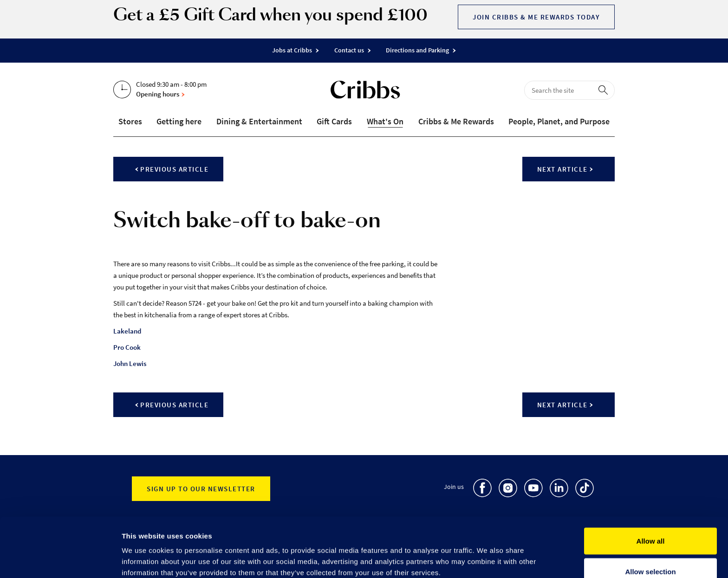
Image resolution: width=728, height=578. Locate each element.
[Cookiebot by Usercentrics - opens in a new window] (60, 560)
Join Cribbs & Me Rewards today (536, 17)
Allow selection (650, 523)
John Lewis (130, 363)
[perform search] (605, 90)
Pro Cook (127, 347)
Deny (651, 553)
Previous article (172, 169)
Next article (565, 169)
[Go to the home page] (365, 92)
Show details (487, 554)
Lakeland (127, 331)
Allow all (651, 492)
